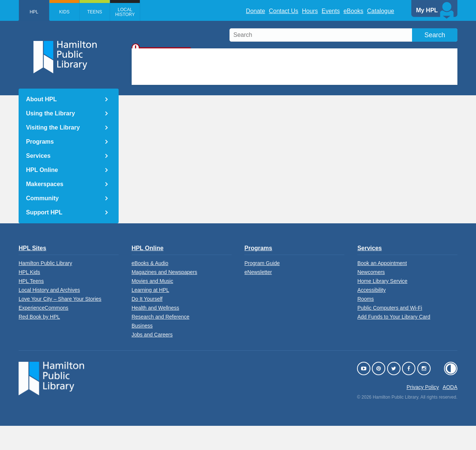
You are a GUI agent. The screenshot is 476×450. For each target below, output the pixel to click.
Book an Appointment (382, 287)
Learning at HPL (150, 314)
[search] (343, 35)
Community (42, 198)
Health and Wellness (155, 332)
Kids (67, 12)
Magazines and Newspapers (165, 296)
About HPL (41, 99)
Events (331, 11)
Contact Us (284, 11)
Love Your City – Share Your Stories (60, 323)
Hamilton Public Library (45, 287)
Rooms (366, 323)
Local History (131, 12)
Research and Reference (161, 341)
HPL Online (42, 170)
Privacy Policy (423, 411)
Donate (255, 11)
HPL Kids (29, 296)
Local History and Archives (49, 314)
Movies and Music (152, 305)
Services (38, 156)
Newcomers (371, 296)
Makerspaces (45, 184)
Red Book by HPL (39, 341)
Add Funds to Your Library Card (394, 341)
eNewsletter (258, 296)
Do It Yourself (147, 323)
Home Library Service (382, 305)
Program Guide (262, 287)
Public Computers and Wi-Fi (390, 332)
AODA (450, 411)
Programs (40, 142)
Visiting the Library (53, 127)
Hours (310, 11)
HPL (35, 12)
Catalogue (381, 11)
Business (142, 350)
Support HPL (44, 212)
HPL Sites (32, 272)
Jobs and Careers (152, 359)
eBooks (353, 11)
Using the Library (51, 113)
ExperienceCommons (44, 332)
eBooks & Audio (150, 287)
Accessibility (372, 314)
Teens (99, 12)
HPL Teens (31, 305)
